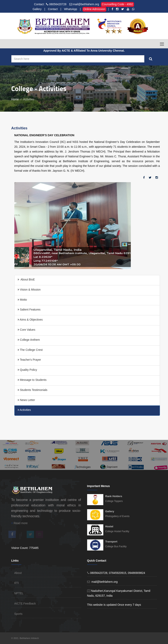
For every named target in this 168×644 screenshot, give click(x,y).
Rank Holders (114, 496)
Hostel (109, 526)
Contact (53, 9)
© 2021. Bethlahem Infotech (25, 638)
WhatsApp (71, 9)
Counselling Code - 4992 (117, 4)
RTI (17, 583)
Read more (20, 523)
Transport (111, 542)
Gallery (37, 9)
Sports (18, 614)
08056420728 (58, 4)
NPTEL (19, 593)
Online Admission (94, 9)
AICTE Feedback (25, 603)
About (18, 573)
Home (15, 99)
